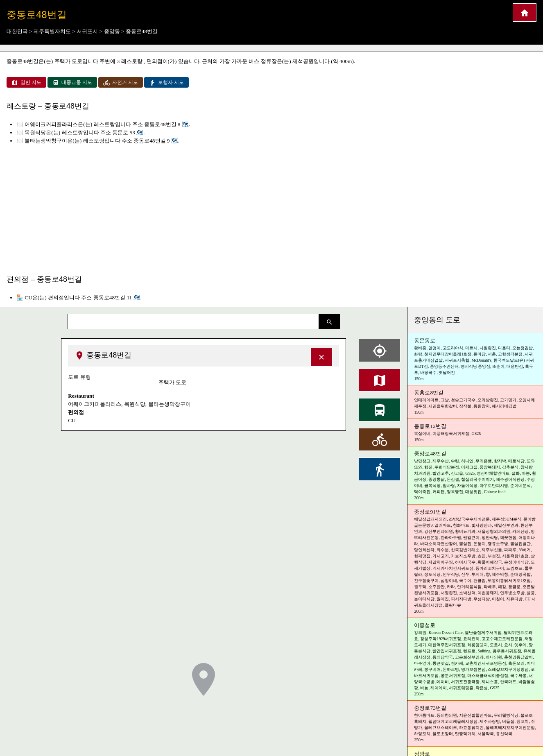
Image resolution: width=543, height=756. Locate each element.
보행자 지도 (166, 83)
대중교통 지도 (72, 83)
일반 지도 (26, 83)
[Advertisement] (271, 208)
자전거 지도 (121, 83)
